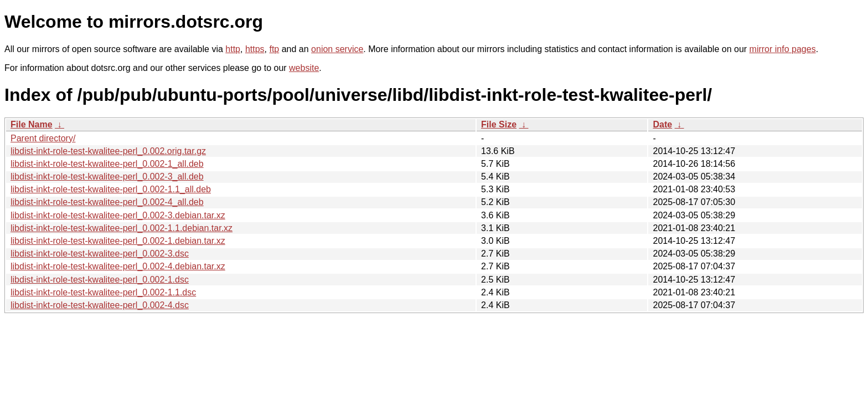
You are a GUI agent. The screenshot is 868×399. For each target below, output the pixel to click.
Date (662, 124)
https (255, 49)
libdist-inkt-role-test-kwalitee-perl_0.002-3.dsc (100, 254)
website (304, 68)
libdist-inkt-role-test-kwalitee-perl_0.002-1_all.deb (107, 164)
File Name (32, 124)
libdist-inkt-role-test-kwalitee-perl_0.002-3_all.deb (107, 177)
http (233, 49)
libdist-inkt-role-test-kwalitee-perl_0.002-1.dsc (100, 280)
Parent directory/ (43, 138)
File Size (499, 124)
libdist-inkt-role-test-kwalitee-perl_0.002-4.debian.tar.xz (118, 266)
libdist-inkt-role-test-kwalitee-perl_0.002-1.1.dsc (103, 292)
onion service (337, 49)
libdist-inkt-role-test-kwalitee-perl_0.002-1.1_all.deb (111, 189)
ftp (274, 49)
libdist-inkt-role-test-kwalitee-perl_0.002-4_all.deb (107, 202)
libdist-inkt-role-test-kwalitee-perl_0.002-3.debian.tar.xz (118, 215)
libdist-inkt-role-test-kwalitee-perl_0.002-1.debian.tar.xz (118, 241)
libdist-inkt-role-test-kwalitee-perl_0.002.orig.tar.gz (108, 151)
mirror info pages (783, 49)
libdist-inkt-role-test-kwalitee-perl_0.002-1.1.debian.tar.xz (122, 228)
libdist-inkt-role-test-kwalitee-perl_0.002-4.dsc (100, 305)
